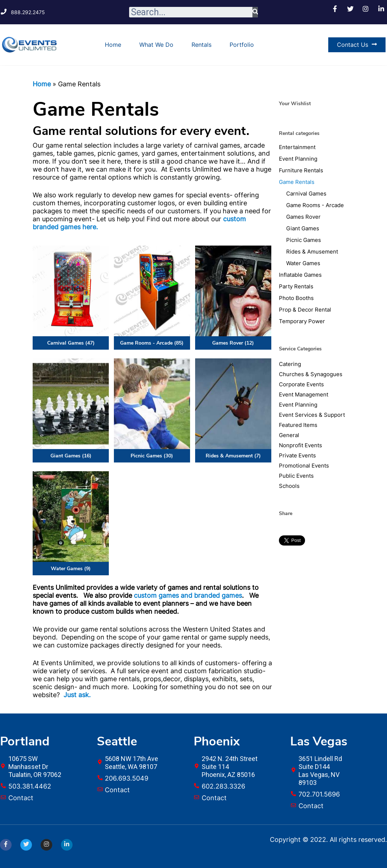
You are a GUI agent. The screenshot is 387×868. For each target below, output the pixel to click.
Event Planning (298, 159)
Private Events (297, 455)
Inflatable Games (300, 275)
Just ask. (77, 695)
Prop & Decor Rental (305, 310)
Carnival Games (306, 194)
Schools (289, 486)
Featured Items (298, 425)
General (289, 435)
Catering (290, 364)
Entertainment (297, 147)
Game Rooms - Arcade (315, 205)
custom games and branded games (188, 595)
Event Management (304, 394)
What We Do (156, 45)
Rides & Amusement (312, 252)
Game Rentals (297, 182)
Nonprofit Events (300, 445)
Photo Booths (296, 298)
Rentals (201, 45)
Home (113, 45)
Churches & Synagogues (311, 374)
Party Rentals (296, 286)
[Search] (255, 12)
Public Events (296, 476)
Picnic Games (304, 240)
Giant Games (303, 228)
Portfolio (242, 45)
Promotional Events (304, 466)
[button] (357, 45)
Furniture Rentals (301, 170)
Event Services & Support (312, 415)
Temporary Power (302, 321)
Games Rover (303, 217)
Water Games (303, 263)
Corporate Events (301, 384)
